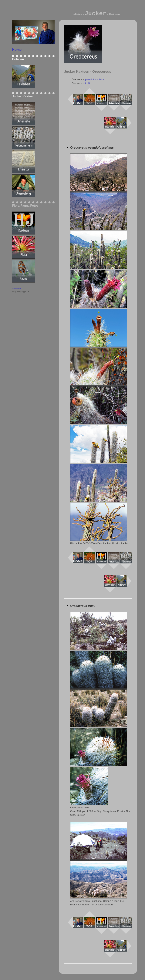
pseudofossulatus (94, 79)
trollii (87, 83)
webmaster (17, 289)
